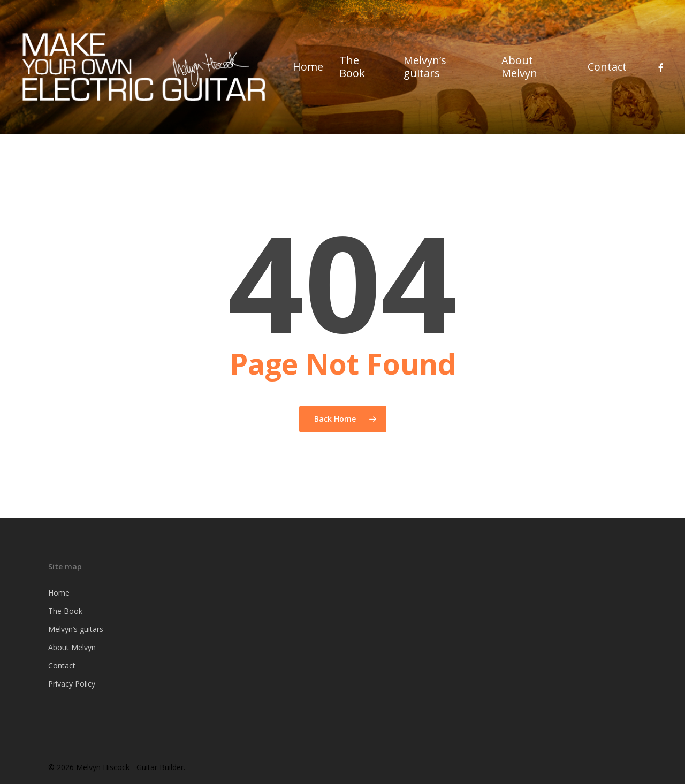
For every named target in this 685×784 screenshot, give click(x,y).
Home (59, 593)
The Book (65, 611)
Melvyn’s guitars (76, 629)
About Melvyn (72, 647)
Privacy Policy (72, 684)
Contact (62, 665)
